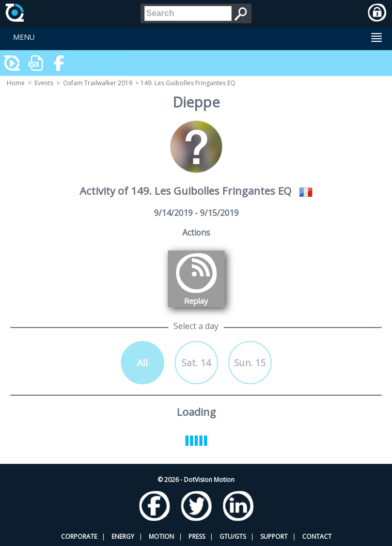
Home (16, 83)
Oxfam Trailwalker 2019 (98, 83)
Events (44, 83)
